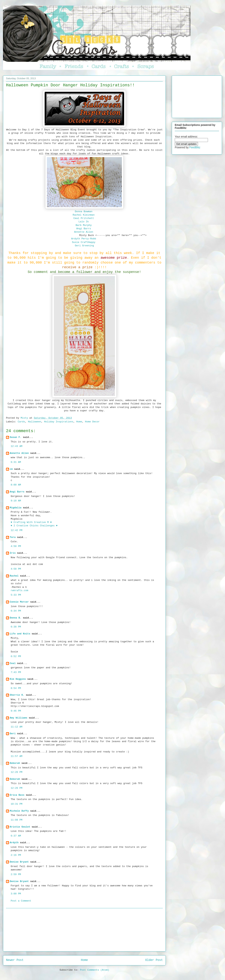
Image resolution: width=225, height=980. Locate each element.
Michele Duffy (19, 811)
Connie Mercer (19, 602)
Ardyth (14, 843)
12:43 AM (16, 446)
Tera (13, 537)
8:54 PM (16, 688)
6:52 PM (16, 656)
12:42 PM (16, 530)
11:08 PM (16, 820)
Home (79, 422)
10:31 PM (16, 804)
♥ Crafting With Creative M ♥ (31, 522)
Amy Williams (19, 718)
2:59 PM (16, 874)
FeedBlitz (195, 147)
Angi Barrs (84, 229)
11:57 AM (16, 756)
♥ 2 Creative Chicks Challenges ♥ (34, 526)
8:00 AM (16, 485)
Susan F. (16, 437)
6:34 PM (16, 611)
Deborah (15, 763)
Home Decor (92, 422)
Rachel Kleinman (84, 215)
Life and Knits (20, 634)
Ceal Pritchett (84, 218)
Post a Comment (21, 901)
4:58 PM (16, 569)
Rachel (14, 576)
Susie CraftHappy (84, 242)
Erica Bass (17, 795)
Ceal (13, 663)
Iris (13, 553)
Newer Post (15, 960)
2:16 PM (16, 855)
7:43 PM (16, 672)
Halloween (34, 422)
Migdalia (16, 508)
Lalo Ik (84, 222)
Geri (13, 734)
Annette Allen (84, 232)
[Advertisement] (84, 930)
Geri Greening (84, 246)
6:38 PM (16, 627)
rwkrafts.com (19, 590)
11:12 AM (16, 727)
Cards (21, 422)
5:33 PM (16, 595)
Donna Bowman (84, 212)
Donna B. (16, 618)
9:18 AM (16, 501)
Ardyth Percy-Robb (84, 239)
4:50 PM (16, 546)
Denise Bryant (19, 862)
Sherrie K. (17, 695)
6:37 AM (16, 836)
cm (11, 469)
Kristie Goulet (20, 827)
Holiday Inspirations (59, 422)
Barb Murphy (84, 225)
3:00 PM (16, 894)
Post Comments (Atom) (95, 970)
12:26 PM (16, 772)
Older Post (154, 960)
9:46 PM (16, 711)
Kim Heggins (18, 679)
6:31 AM (16, 462)
